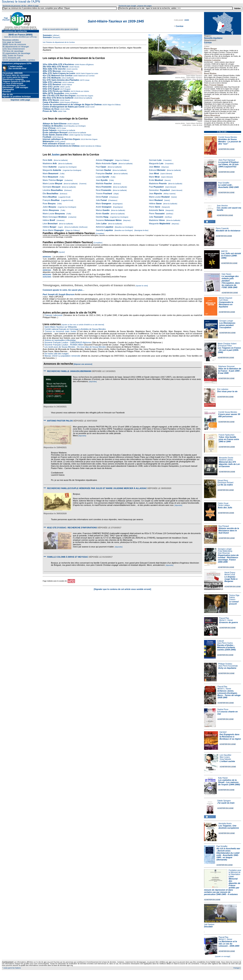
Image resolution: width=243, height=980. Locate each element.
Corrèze (208, 42)
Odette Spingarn (224, 801)
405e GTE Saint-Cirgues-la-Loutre (59, 73)
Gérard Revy (223, 481)
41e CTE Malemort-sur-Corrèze (58, 75)
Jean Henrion (222, 206)
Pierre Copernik (222, 228)
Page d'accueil (6, 19)
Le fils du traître (225, 485)
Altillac (67, 109)
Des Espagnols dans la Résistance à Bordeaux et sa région (230, 737)
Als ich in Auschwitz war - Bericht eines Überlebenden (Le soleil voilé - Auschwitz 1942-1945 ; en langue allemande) (228, 854)
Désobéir (208, 927)
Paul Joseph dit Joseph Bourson (59, 294)
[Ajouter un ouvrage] (223, 956)
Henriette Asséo (225, 824)
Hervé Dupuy (230, 573)
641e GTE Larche (51, 87)
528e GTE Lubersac (52, 82)
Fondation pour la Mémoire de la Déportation (235, 872)
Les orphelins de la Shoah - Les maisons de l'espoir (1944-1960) (229, 782)
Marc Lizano (225, 757)
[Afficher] (56, 35)
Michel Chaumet (225, 298)
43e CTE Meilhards (52, 78)
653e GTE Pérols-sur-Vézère (56, 91)
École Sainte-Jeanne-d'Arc (55, 135)
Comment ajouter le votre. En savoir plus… (64, 290)
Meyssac (70, 71)
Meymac (60, 137)
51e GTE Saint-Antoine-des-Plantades (61, 80)
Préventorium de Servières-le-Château (61, 146)
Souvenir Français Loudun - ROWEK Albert (64, 345)
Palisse (69, 85)
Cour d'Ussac (49, 128)
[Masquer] (56, 37)
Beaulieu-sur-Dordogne (77, 126)
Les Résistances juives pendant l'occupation (227, 325)
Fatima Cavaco (232, 598)
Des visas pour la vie (227, 391)
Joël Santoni (209, 924)
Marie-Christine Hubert (227, 344)
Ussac (87, 80)
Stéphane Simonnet (226, 366)
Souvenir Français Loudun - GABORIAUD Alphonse (68, 342)
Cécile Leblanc (224, 505)
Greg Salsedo (225, 759)
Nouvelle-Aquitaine (213, 38)
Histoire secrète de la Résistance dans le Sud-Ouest (229, 531)
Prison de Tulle (50, 111)
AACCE (224, 251)
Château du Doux (51, 109)
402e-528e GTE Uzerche (54, 69)
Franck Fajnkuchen (227, 435)
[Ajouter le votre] (142, 286)
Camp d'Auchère (51, 102)
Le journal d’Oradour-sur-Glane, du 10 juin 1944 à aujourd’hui (229, 164)
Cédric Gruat (223, 503)
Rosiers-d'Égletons (86, 65)
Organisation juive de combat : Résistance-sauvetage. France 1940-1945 (228, 559)
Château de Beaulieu (53, 126)
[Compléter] (100, 234)
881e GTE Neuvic (51, 100)
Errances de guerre (229, 622)
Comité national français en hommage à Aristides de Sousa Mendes (75, 329)
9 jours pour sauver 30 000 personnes (229, 415)
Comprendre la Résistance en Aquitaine (226, 304)
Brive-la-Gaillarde (85, 98)
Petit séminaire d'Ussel (54, 144)
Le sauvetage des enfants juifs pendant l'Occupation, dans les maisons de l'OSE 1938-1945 (231, 282)
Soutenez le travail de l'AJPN (21, 2)
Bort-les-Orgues (87, 96)
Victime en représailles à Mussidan (60, 340)
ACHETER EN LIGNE (226, 149)
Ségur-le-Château (114, 105)
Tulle (64, 111)
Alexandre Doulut (226, 458)
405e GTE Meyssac (52, 71)
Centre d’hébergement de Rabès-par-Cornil (64, 107)
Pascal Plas (224, 618)
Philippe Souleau (225, 664)
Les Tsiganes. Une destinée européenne (229, 827)
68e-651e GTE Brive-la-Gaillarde (58, 98)
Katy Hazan (226, 274)
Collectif (221, 641)
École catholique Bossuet (55, 132)
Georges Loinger (226, 321)
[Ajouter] (62, 252)
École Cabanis (50, 130)
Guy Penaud (224, 526)
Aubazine (75, 124)
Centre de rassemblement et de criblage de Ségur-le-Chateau (72, 104)
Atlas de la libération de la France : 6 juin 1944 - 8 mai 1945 (230, 371)
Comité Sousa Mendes (228, 137)
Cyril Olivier (223, 300)
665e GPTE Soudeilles (53, 93)
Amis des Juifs (225, 508)
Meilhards (70, 78)
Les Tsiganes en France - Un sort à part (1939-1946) (229, 350)
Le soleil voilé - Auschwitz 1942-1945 (228, 186)
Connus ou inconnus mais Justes (60, 331)
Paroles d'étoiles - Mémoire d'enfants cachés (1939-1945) (226, 647)
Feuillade (47, 137)
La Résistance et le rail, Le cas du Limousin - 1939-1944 (229, 944)
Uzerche (74, 69)
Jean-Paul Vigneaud (227, 160)
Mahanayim (48, 141)
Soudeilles (73, 93)
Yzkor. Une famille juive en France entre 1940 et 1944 (229, 439)
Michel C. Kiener (226, 620)
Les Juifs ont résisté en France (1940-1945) (231, 256)
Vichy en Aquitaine (227, 668)
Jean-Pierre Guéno (225, 643)
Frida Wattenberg (225, 551)
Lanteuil (62, 142)
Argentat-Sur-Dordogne (82, 135)
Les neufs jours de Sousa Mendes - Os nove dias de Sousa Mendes (75, 347)
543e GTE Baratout (52, 84)
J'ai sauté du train (226, 803)
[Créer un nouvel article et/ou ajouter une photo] (60, 29)
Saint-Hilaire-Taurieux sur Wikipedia (61, 327)
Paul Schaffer (224, 183)
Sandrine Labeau (226, 460)
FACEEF (223, 732)
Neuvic (77, 67)
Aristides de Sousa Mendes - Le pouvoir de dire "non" (230, 142)
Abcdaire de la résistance (228, 231)
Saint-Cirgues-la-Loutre (89, 73)
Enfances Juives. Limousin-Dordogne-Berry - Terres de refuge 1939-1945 (229, 694)
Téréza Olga (234, 595)
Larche (67, 87)
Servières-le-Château (93, 146)
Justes (55, 155)
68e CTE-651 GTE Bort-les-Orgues (59, 96)
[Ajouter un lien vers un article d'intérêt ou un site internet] (83, 325)
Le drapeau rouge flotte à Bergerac (231, 579)
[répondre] (93, 382)
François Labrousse (54, 315)
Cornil (92, 107)
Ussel (72, 144)
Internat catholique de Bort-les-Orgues (61, 139)
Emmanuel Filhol (225, 346)
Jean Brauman (224, 553)
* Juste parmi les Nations (11, 968)
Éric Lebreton (223, 389)
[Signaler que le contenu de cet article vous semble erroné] (123, 589)
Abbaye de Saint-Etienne (55, 124)
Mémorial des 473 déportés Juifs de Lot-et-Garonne (230, 464)
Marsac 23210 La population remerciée (63, 356)
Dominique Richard (225, 483)
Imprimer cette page (20, 100)
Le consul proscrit (234, 603)
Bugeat (68, 89)
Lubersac (70, 82)
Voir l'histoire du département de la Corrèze (59, 42)
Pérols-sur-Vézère (82, 91)
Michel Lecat (230, 575)
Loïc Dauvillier (225, 755)
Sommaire (47, 35)
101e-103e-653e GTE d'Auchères (58, 64)
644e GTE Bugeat (51, 89)
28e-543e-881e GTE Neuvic (56, 67)
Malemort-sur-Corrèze (86, 76)
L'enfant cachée (227, 761)
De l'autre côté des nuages (56, 354)
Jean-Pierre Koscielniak (228, 666)
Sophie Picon (223, 709)
